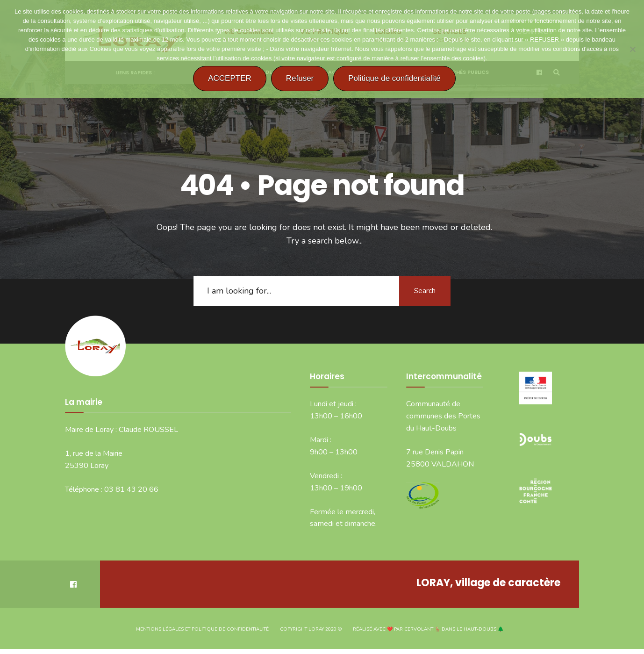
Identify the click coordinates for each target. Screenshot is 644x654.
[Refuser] (632, 49)
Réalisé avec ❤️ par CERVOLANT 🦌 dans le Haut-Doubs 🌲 (428, 629)
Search (425, 291)
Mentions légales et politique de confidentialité (202, 629)
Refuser (300, 78)
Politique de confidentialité (394, 78)
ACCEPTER (230, 78)
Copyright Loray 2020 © (311, 629)
